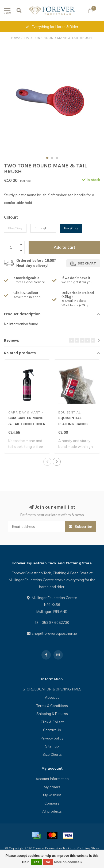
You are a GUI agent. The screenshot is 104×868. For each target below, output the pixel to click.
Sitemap (52, 746)
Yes (36, 862)
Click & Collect (52, 722)
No (48, 862)
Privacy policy (52, 738)
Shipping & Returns (52, 714)
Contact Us (52, 730)
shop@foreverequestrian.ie (54, 633)
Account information (52, 779)
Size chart (83, 264)
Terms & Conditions (52, 706)
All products (52, 811)
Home (16, 38)
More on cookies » (68, 862)
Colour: (11, 217)
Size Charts (52, 754)
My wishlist (52, 795)
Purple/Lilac (43, 228)
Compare (52, 803)
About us (52, 697)
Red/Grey (71, 228)
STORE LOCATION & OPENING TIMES (52, 689)
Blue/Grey (15, 228)
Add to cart (64, 247)
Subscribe (80, 527)
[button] (47, 158)
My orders (52, 787)
